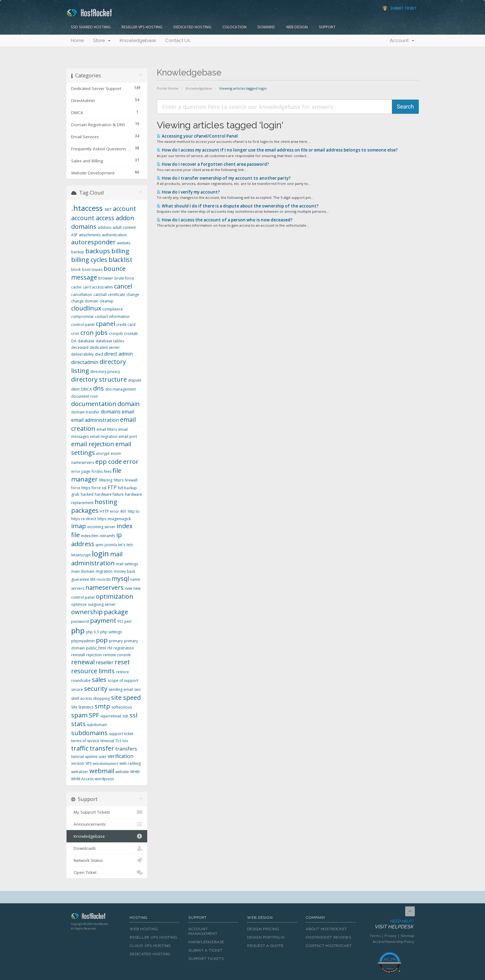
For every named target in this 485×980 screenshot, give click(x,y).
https (102, 519)
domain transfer (85, 412)
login (100, 553)
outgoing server (102, 604)
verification (120, 756)
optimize (79, 604)
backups (98, 251)
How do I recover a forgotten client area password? (213, 164)
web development (105, 764)
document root (84, 396)
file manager (96, 475)
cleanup (107, 301)
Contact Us (178, 41)
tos (125, 741)
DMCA (86, 389)
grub (75, 494)
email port (128, 437)
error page (81, 471)
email (128, 412)
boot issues (92, 270)
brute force (124, 278)
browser (106, 278)
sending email (121, 689)
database (86, 341)
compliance (113, 309)
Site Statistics (82, 707)
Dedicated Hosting (192, 27)
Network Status (107, 860)
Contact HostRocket (329, 946)
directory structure (99, 379)
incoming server (101, 527)
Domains (266, 27)
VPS (88, 763)
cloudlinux (86, 308)
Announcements (107, 824)
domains (111, 412)
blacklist (120, 260)
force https (81, 488)
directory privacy (105, 372)
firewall (131, 480)
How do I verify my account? (188, 192)
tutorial (77, 757)
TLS (118, 741)
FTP (112, 487)
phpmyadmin (83, 641)
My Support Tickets (107, 812)
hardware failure (109, 494)
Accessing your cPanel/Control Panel (197, 136)
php (78, 630)
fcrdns (97, 471)
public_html (96, 648)
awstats (124, 243)
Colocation (234, 27)
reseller (105, 662)
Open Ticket (107, 872)
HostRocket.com (96, 917)
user (103, 757)
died (99, 354)
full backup (127, 488)
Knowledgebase (138, 41)
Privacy (391, 936)
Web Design (297, 27)
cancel (123, 286)
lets (130, 545)
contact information (112, 317)
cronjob (116, 334)
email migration (104, 437)
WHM (135, 772)
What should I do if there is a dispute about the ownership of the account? (238, 206)
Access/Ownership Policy (393, 941)
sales (99, 680)
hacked (87, 494)
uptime (91, 757)
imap (79, 526)
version (78, 763)
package (116, 612)
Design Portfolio (266, 937)
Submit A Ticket (206, 950)
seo (137, 689)
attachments (90, 235)
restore (122, 672)
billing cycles (89, 260)
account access (93, 218)
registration (124, 648)
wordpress (104, 779)
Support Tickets (206, 959)
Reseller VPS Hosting (142, 27)
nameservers (105, 587)
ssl (133, 715)
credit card (126, 325)
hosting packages (94, 506)
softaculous (122, 707)
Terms (375, 936)
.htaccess (87, 208)
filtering (106, 480)
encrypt (103, 454)
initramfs (107, 536)
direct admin (118, 354)
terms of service (85, 741)
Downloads (107, 848)
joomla (111, 545)
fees (108, 471)
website (122, 772)
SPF (94, 715)
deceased (80, 347)
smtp (102, 706)
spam (79, 715)
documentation (94, 404)
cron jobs (94, 333)
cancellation (82, 295)
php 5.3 (92, 632)
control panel (83, 325)
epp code (109, 462)
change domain (85, 301)
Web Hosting (144, 929)
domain (129, 404)
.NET (108, 210)
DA (74, 341)
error (131, 462)
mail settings (127, 564)
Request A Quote (265, 946)
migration (104, 571)
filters (118, 480)
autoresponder (93, 242)
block (76, 270)
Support (327, 27)
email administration (95, 420)
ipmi (99, 545)
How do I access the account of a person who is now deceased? (225, 220)
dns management (120, 389)
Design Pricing (263, 929)
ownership (87, 612)
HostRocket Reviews (329, 937)
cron (75, 334)
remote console (117, 655)
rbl (110, 648)
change (133, 295)
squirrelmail (111, 716)
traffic (80, 748)
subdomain (97, 725)
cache (76, 287)
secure (77, 689)
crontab (131, 334)
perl (128, 621)
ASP (74, 235)
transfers (126, 749)
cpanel (105, 324)
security (96, 689)
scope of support (123, 680)
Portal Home (168, 88)
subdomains (89, 733)
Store (102, 41)
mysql (120, 578)
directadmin (85, 362)
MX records (100, 579)
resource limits (93, 671)
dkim (75, 389)
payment (103, 621)
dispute (135, 380)
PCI (120, 621)
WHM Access (82, 779)
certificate (117, 295)
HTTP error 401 (113, 511)
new (129, 588)
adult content (124, 227)
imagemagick (119, 519)
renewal (83, 662)
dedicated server (105, 347)
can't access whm (98, 287)
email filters (107, 429)
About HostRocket (326, 929)
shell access (82, 698)
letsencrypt (81, 555)
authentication (114, 235)
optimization (115, 596)
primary (116, 641)
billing (120, 251)
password (80, 621)
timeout (107, 741)
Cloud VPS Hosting (150, 946)
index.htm (90, 536)
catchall (100, 295)
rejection (94, 655)
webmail (102, 771)
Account (402, 41)
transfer (102, 748)
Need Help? (389, 924)
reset (122, 662)
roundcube (81, 680)
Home (77, 41)
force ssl (99, 488)
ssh (125, 716)
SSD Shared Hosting (91, 27)
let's (122, 545)
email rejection (93, 444)
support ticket (121, 734)
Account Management (203, 931)
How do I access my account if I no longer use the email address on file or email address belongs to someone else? (277, 150)
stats (78, 724)
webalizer (80, 772)
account (124, 209)
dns (99, 388)
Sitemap (407, 936)
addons (105, 227)
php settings (111, 632)
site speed (126, 698)
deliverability (82, 354)
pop (102, 640)
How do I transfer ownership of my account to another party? (224, 178)
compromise (82, 317)
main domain (83, 571)
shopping (101, 698)
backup (78, 252)
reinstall (78, 655)
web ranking (130, 763)
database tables (110, 341)
